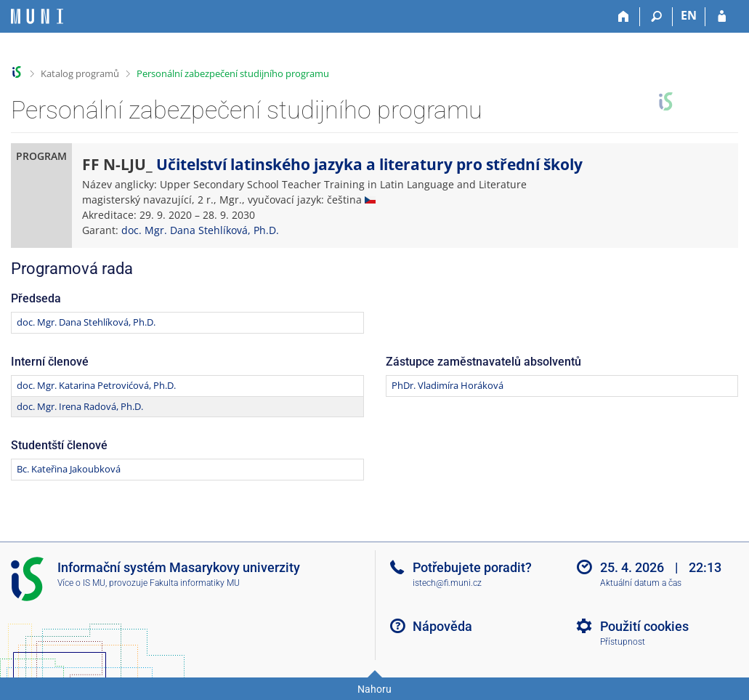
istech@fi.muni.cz (447, 583)
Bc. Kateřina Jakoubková (69, 469)
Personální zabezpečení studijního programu (233, 73)
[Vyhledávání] (656, 17)
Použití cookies (644, 626)
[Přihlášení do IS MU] (722, 17)
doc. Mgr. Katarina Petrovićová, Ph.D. (96, 385)
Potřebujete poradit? (472, 567)
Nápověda (442, 626)
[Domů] (624, 17)
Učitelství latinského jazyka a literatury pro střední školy (369, 164)
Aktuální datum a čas (641, 583)
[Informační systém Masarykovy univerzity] (37, 16)
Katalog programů (80, 73)
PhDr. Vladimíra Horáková (448, 385)
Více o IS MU (81, 583)
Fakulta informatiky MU (195, 583)
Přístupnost (623, 642)
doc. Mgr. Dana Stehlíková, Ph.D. (200, 230)
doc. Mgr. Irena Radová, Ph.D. (80, 406)
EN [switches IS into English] (689, 15)
